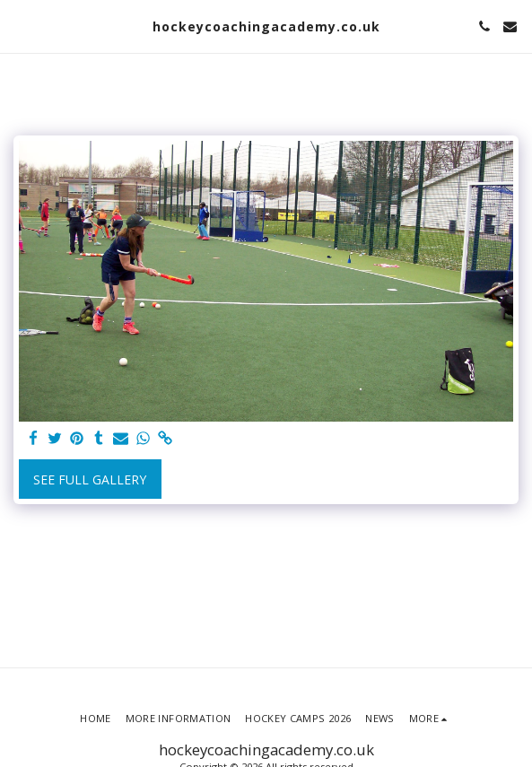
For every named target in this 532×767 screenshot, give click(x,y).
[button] (20, 26)
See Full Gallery (90, 479)
